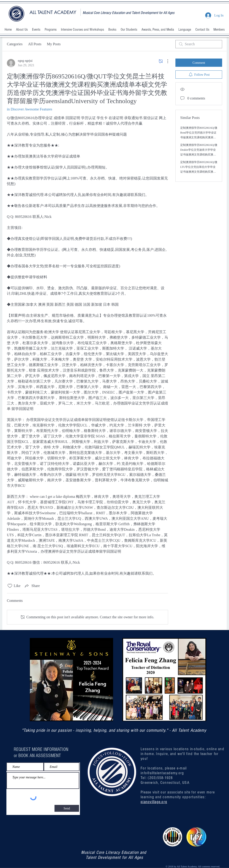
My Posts (54, 44)
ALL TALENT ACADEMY (53, 12)
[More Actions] (165, 61)
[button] (22, 30)
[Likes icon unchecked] (10, 586)
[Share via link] (32, 586)
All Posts (35, 44)
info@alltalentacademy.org (162, 773)
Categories (15, 44)
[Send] (67, 808)
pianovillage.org (154, 802)
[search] (199, 44)
